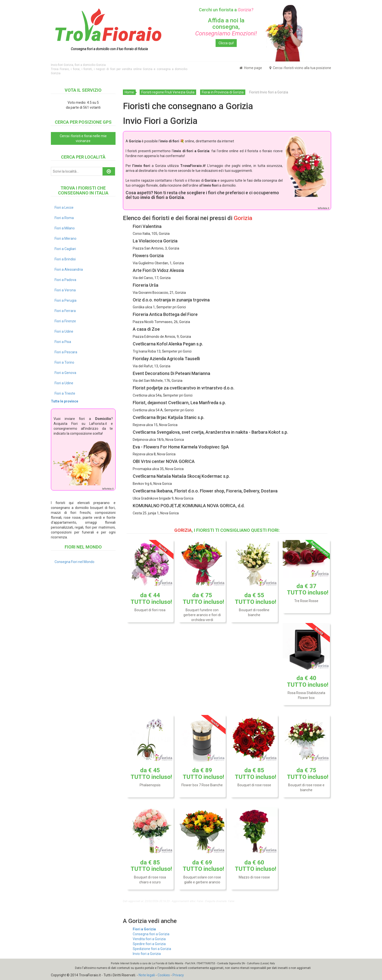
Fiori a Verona (65, 290)
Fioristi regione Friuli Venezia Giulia (168, 92)
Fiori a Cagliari (65, 249)
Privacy (178, 975)
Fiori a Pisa (63, 342)
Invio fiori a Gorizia (147, 954)
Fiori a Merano (66, 238)
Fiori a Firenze (65, 321)
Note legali (147, 975)
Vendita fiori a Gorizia (149, 939)
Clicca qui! (226, 43)
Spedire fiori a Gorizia (149, 944)
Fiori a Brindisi (65, 259)
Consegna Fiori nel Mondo (74, 562)
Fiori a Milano (65, 228)
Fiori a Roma (64, 218)
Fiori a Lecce (64, 208)
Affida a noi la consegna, (226, 27)
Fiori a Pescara (66, 352)
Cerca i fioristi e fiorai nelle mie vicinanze (83, 138)
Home (129, 92)
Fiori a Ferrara (65, 311)
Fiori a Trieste (65, 393)
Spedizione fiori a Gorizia (152, 949)
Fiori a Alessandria (69, 269)
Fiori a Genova (65, 373)
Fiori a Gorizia (144, 929)
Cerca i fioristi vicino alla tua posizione (300, 68)
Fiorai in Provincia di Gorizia (223, 92)
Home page (251, 68)
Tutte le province (65, 401)
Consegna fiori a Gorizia (151, 934)
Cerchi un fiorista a (226, 10)
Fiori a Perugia (66, 300)
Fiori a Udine (64, 331)
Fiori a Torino (64, 362)
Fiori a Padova (65, 280)
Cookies (164, 975)
